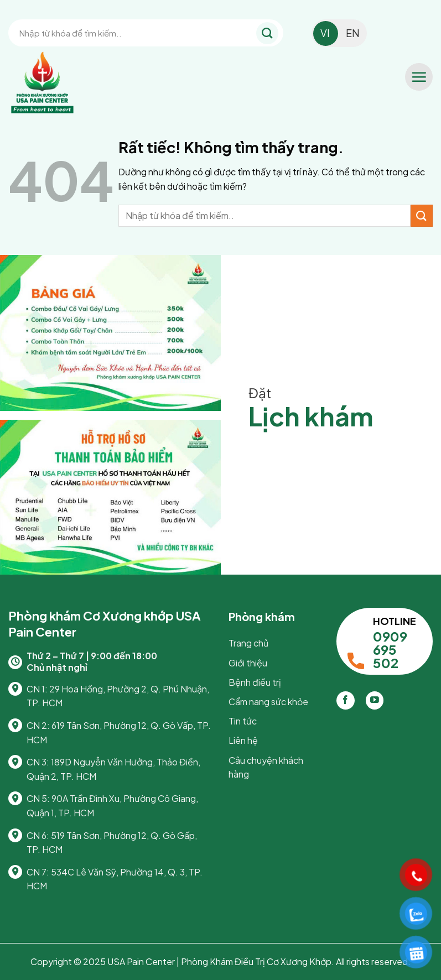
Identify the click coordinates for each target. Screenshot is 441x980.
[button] (419, 77)
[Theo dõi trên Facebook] (346, 700)
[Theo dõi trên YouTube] (375, 700)
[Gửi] (267, 33)
